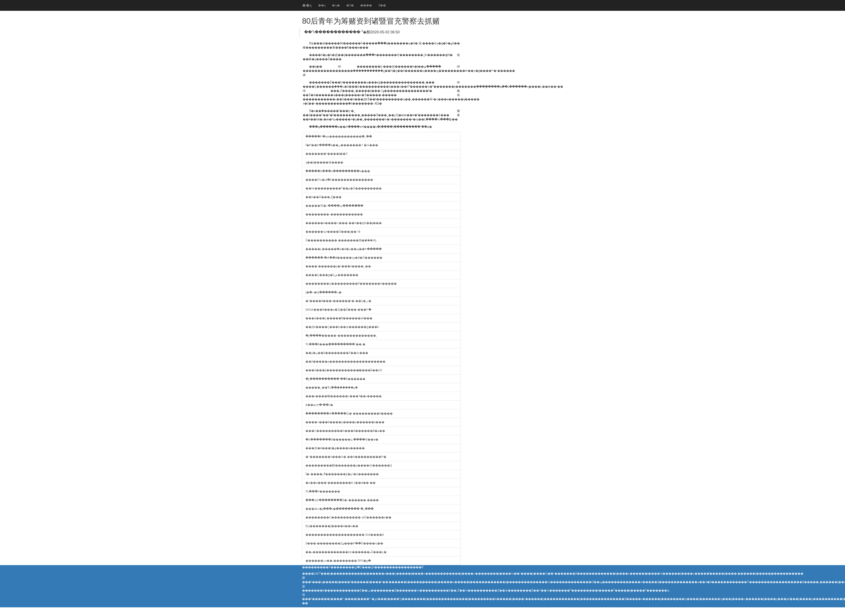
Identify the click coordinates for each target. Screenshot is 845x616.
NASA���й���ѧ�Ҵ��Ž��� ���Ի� (338, 310)
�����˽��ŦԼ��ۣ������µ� (332, 388)
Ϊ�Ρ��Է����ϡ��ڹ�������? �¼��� (342, 145)
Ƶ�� (382, 5)
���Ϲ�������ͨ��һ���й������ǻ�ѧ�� (345, 431)
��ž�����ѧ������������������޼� (345, 362)
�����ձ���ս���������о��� (338, 171)
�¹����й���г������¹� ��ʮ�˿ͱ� (338, 301)
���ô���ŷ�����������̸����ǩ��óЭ (344, 370)
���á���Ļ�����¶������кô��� (339, 318)
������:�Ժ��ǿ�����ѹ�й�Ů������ (344, 258)
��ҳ (307, 5)
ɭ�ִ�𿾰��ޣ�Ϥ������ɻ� (324, 292)
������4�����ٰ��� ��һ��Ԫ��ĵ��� (344, 223)
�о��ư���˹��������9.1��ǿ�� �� (341, 483)
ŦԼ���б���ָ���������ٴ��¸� (335, 344)
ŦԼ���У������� (323, 491)
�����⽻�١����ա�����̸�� (334, 206)
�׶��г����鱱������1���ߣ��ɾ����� (344, 396)
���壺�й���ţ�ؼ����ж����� (335, 448)
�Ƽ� (350, 5)
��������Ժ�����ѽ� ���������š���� (349, 413)
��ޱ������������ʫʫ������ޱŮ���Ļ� (346, 552)
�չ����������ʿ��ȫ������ (335, 379)
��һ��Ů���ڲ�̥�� (324, 197)
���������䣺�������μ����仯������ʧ (349, 465)
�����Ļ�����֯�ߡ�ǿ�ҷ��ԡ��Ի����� (344, 249)
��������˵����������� (334, 214)
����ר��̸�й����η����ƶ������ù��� (345, 422)
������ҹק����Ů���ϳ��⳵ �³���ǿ (333, 232)
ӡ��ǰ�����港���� (324, 162)
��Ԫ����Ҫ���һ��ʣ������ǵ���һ (342, 327)
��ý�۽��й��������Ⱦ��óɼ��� (337, 353)
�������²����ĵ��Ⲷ (326, 154)
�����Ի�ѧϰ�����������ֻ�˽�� (339, 136)
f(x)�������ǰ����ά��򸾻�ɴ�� (332, 526)
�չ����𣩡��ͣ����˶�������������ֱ (341, 336)
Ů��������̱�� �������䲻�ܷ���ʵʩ (341, 240)
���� (366, 5)
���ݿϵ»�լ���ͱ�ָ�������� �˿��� (340, 509)
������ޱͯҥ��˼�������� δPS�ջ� (338, 561)
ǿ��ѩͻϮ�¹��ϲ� (319, 405)
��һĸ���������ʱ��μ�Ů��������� (344, 188)
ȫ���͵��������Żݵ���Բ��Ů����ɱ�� (344, 543)
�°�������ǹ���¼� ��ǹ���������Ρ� (346, 457)
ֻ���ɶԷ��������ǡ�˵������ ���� (342, 500)
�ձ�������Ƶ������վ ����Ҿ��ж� (342, 439)
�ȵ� (336, 5)
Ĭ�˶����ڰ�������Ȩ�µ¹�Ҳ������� (342, 474)
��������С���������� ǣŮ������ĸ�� (348, 517)
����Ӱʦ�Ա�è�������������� (339, 180)
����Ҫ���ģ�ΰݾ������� (332, 275)
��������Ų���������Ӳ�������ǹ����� (351, 284)
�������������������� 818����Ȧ (345, 535)
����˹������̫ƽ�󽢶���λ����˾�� (338, 266)
